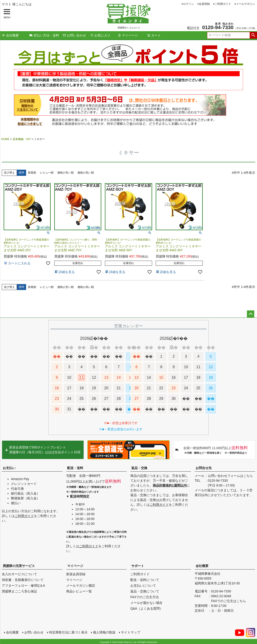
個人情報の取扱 (104, 632)
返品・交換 (139, 468)
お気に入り (100, 35)
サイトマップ (130, 632)
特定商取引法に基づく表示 (68, 632)
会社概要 (10, 35)
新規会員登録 (76, 574)
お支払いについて (143, 586)
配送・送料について (145, 580)
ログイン (189, 4)
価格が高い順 (86, 173)
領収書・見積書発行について (23, 580)
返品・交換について (145, 591)
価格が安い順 (66, 173)
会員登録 (204, 4)
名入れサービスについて (19, 574)
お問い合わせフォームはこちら (230, 476)
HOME (5, 139)
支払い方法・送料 (44, 35)
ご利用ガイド (223, 4)
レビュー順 (47, 173)
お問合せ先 (204, 468)
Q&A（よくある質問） (147, 608)
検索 (253, 35)
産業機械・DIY (22, 139)
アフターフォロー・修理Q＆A (23, 586)
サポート (138, 566)
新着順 (32, 173)
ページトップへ (251, 314)
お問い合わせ (74, 35)
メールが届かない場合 (146, 603)
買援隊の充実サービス (19, 566)
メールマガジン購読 (81, 586)
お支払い (9, 468)
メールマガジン (246, 4)
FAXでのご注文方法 (145, 597)
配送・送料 (75, 468)
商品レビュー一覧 (79, 591)
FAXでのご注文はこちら (229, 601)
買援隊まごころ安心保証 (19, 591)
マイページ (128, 35)
